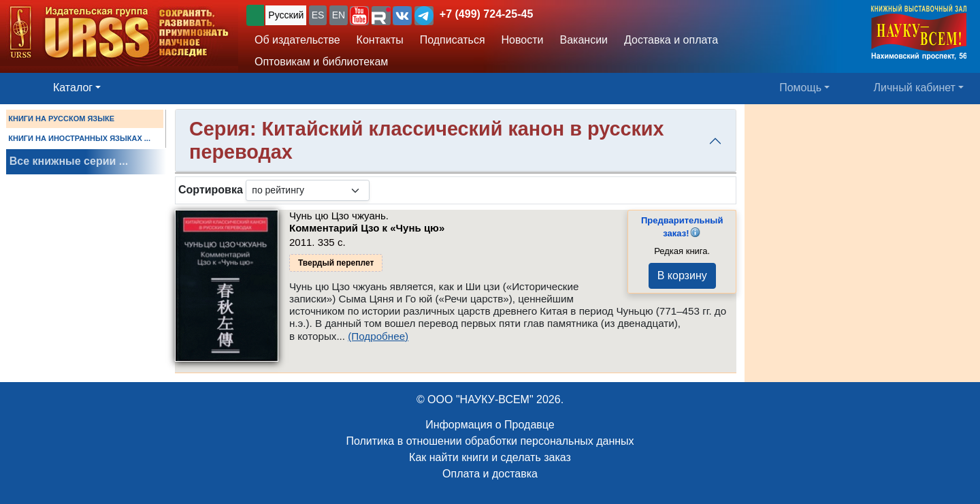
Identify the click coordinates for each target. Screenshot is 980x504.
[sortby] (308, 190)
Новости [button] (523, 40)
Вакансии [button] (584, 40)
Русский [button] (286, 15)
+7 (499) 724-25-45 (486, 14)
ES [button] (318, 15)
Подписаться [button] (453, 40)
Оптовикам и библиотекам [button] (321, 62)
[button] (359, 16)
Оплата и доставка (490, 474)
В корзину (682, 275)
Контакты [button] (380, 40)
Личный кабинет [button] (915, 88)
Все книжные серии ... (69, 161)
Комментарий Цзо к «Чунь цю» (367, 228)
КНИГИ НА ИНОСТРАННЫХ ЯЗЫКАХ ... (79, 138)
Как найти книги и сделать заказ (490, 457)
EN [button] (339, 15)
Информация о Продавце (490, 425)
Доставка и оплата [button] (671, 40)
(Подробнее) (378, 336)
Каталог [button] (73, 88)
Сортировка (211, 190)
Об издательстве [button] (297, 40)
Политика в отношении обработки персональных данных (490, 441)
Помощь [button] (800, 88)
